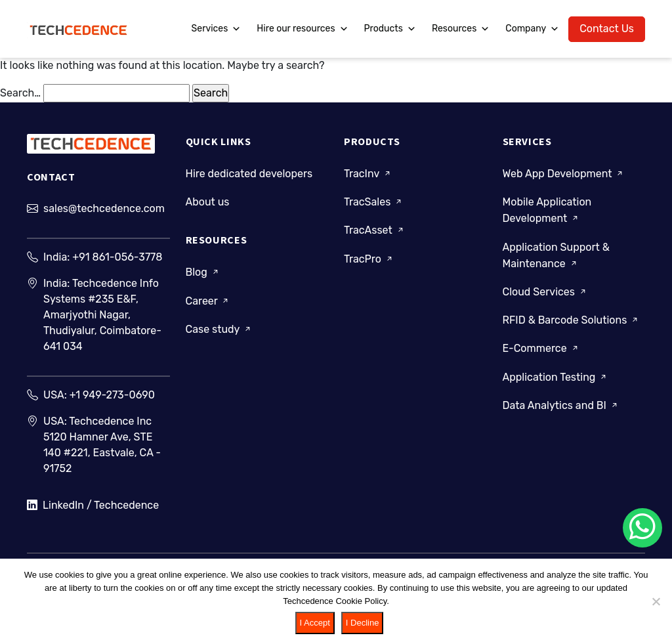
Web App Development (564, 174)
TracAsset (375, 230)
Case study (219, 329)
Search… (20, 93)
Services (217, 29)
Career (208, 301)
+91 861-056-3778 (117, 257)
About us (208, 202)
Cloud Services (545, 292)
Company (532, 29)
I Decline (363, 623)
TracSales (374, 202)
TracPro (369, 259)
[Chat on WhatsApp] (642, 528)
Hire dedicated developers (249, 174)
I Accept (315, 623)
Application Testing (556, 377)
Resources (461, 29)
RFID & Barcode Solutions (572, 320)
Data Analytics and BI (561, 405)
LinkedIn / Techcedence (93, 505)
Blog (203, 272)
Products (390, 29)
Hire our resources (302, 29)
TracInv (368, 174)
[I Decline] (656, 601)
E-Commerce (541, 348)
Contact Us (607, 29)
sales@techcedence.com (104, 208)
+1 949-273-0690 (112, 395)
